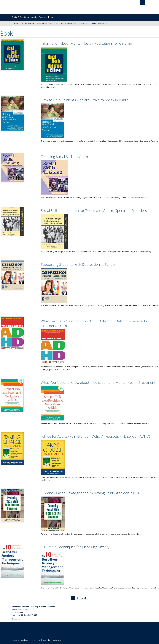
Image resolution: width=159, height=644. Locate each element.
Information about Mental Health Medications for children (86, 43)
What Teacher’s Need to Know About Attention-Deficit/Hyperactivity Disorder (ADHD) (94, 323)
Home (16, 23)
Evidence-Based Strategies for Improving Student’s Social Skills (90, 493)
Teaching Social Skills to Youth (64, 157)
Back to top (17, 619)
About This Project (69, 23)
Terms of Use (36, 640)
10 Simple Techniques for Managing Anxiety (75, 547)
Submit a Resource (99, 23)
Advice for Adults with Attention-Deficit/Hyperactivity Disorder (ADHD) (95, 436)
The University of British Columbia (17, 7)
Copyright (46, 640)
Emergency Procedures (20, 640)
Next (83, 598)
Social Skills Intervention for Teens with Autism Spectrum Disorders (94, 211)
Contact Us (84, 23)
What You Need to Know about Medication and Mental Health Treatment (98, 382)
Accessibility (57, 640)
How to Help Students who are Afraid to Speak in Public (85, 100)
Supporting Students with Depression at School (78, 264)
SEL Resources (28, 23)
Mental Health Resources (47, 23)
